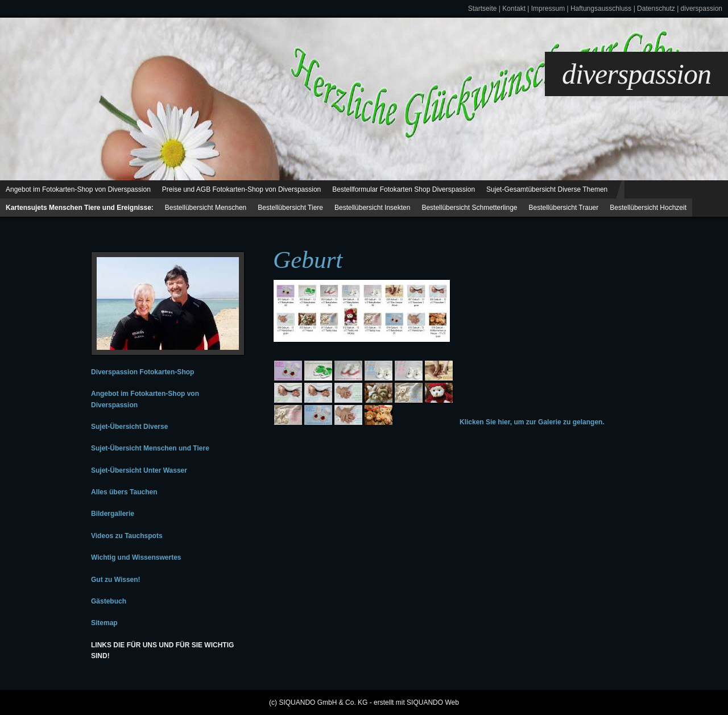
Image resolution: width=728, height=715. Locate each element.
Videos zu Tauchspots (127, 536)
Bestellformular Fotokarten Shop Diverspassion (404, 189)
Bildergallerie (113, 514)
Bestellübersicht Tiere (290, 208)
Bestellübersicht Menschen (206, 208)
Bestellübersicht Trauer (564, 208)
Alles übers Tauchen (124, 492)
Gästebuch (109, 601)
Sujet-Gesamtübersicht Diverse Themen (547, 189)
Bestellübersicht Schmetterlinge (469, 208)
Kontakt (514, 9)
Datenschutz (656, 9)
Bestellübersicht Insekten (372, 208)
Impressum (548, 9)
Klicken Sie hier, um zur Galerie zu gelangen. (532, 422)
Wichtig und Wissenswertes (136, 557)
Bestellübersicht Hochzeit (648, 208)
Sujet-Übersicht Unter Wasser (139, 470)
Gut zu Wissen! (116, 580)
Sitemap (104, 623)
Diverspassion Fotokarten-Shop (142, 372)
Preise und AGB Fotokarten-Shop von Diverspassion (241, 189)
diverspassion (702, 9)
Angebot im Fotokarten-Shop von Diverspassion (78, 189)
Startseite (483, 9)
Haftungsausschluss (601, 9)
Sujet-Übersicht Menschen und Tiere (150, 448)
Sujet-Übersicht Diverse (129, 427)
